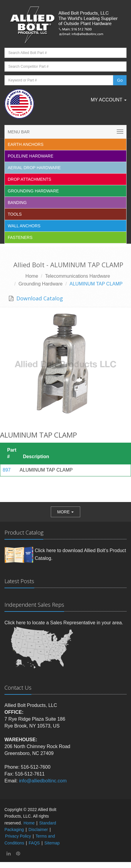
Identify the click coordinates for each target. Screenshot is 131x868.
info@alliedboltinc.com (43, 781)
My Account (109, 100)
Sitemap (52, 843)
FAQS (34, 843)
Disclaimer (38, 830)
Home (32, 276)
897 (7, 470)
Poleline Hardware (31, 156)
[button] (66, 512)
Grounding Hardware (33, 191)
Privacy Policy (18, 836)
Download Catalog (39, 298)
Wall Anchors (24, 226)
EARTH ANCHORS (26, 144)
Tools (15, 214)
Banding (17, 203)
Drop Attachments (29, 179)
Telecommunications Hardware (78, 276)
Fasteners (20, 237)
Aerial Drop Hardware (34, 168)
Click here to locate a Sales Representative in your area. (64, 623)
